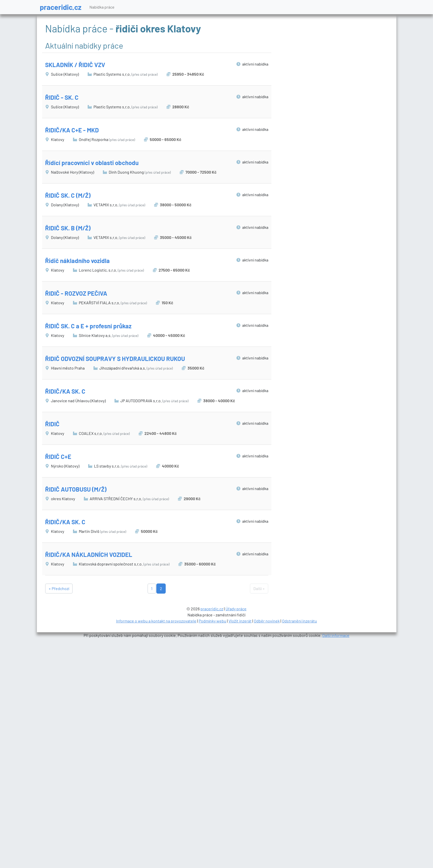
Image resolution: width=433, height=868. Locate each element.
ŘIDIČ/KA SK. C (65, 391)
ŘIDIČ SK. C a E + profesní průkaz (88, 326)
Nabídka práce (102, 7)
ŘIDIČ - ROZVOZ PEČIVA (76, 293)
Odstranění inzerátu (299, 621)
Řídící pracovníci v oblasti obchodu (92, 163)
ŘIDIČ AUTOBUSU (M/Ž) (76, 489)
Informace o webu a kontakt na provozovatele (156, 621)
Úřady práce (236, 609)
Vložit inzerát (240, 621)
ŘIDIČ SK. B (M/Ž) (68, 228)
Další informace (336, 635)
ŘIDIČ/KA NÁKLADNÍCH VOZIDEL (89, 554)
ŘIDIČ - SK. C (62, 97)
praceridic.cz (61, 7)
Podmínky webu (212, 621)
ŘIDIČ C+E (58, 457)
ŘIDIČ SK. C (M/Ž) (68, 195)
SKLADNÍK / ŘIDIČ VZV (75, 65)
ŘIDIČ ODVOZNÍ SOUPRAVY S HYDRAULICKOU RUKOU (115, 359)
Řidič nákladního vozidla (77, 261)
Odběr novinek (267, 621)
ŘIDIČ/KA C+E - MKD (72, 130)
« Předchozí (59, 588)
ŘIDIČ (52, 424)
